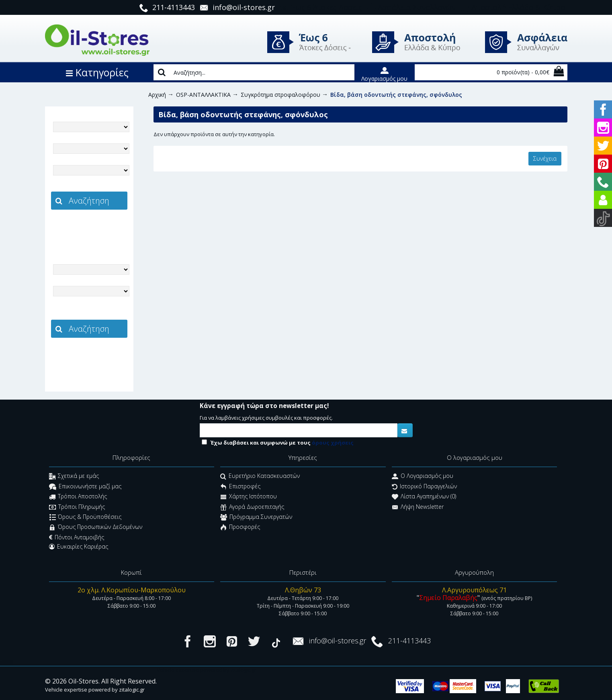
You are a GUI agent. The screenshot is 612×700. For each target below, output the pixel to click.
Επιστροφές (240, 487)
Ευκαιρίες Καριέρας (79, 547)
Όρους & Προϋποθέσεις (85, 517)
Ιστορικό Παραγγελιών (424, 487)
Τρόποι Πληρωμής (77, 507)
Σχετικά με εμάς (74, 477)
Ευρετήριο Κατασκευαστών (260, 477)
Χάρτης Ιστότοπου (249, 497)
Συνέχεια (545, 158)
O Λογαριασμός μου (423, 477)
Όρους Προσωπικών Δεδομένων (96, 528)
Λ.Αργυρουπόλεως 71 (474, 590)
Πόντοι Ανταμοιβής (77, 537)
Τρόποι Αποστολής (78, 497)
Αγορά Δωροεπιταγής (252, 507)
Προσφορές (240, 528)
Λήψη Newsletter (418, 507)
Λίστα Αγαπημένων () (424, 497)
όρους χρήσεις (333, 443)
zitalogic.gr (106, 227)
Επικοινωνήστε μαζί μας (85, 487)
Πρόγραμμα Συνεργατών (256, 517)
